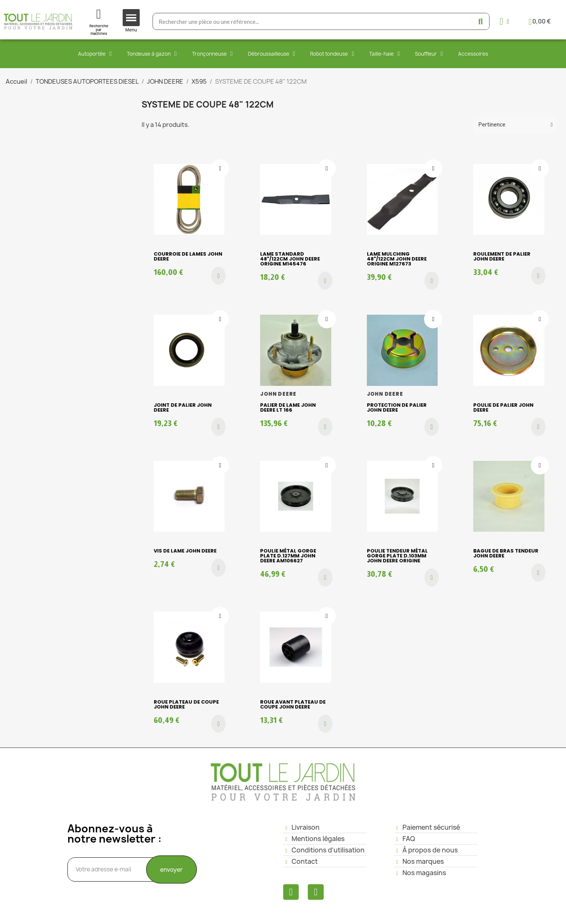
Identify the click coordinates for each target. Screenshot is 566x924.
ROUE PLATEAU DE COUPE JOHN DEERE (186, 704)
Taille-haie (384, 54)
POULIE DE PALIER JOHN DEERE (503, 407)
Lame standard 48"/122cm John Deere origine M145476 (290, 259)
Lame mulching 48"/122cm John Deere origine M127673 (397, 259)
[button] (218, 276)
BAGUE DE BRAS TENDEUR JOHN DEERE (506, 553)
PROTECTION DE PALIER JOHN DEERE (397, 407)
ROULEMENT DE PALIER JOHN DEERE (502, 256)
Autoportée (95, 54)
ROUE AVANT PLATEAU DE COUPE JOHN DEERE (293, 704)
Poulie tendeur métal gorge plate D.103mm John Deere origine (397, 556)
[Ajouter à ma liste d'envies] (220, 169)
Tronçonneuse (212, 54)
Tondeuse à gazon (152, 54)
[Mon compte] (504, 21)
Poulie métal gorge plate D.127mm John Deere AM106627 (288, 556)
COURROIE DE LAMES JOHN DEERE (188, 256)
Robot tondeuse (332, 54)
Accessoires (473, 54)
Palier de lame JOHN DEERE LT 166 (288, 407)
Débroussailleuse (272, 54)
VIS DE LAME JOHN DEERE (185, 551)
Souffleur (429, 54)
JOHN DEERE (278, 394)
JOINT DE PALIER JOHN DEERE (183, 407)
